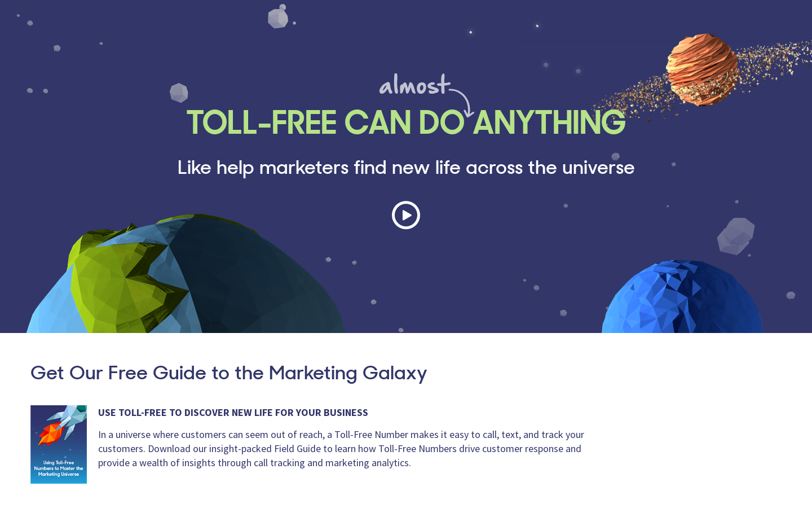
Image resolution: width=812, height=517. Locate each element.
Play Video (406, 215)
